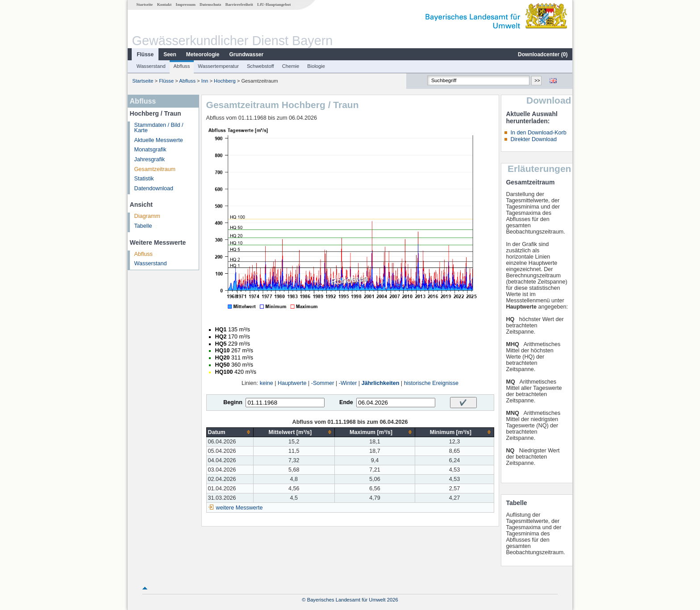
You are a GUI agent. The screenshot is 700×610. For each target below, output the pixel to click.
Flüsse (145, 54)
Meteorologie (203, 54)
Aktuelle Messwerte (159, 140)
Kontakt (165, 4)
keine (267, 383)
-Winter (348, 383)
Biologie (316, 66)
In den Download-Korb (538, 133)
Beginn (233, 402)
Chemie (291, 66)
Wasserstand (151, 66)
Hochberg (225, 81)
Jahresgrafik (150, 159)
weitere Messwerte (240, 508)
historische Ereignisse (431, 383)
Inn (205, 81)
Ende (346, 402)
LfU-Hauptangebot (274, 4)
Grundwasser (247, 54)
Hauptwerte (292, 383)
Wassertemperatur (218, 66)
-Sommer (323, 383)
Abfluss (182, 66)
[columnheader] (230, 432)
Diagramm (147, 216)
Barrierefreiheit (239, 4)
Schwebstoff (260, 66)
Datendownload (154, 188)
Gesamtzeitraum (155, 169)
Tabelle (143, 226)
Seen (170, 54)
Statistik (144, 179)
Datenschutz (210, 4)
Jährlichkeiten (381, 383)
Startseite (144, 4)
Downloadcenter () (543, 54)
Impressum (186, 4)
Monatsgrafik (150, 150)
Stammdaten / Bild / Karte (159, 128)
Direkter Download (533, 139)
